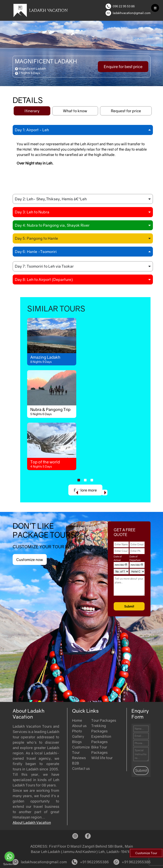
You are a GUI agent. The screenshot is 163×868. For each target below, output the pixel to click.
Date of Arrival (118, 558)
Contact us (81, 768)
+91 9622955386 (90, 862)
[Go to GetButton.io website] (10, 864)
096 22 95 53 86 (124, 6)
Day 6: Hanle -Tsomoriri (36, 251)
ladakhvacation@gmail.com (132, 13)
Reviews (79, 758)
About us (79, 726)
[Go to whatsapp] (10, 857)
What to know (75, 111)
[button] (79, 480)
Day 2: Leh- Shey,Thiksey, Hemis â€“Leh (51, 199)
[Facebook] (88, 836)
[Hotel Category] (137, 571)
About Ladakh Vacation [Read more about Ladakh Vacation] (32, 822)
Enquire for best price (123, 67)
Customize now (30, 559)
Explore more (85, 490)
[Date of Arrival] (121, 565)
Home (77, 720)
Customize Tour (146, 853)
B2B (76, 763)
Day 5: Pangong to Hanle (36, 238)
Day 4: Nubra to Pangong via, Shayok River (52, 225)
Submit (129, 606)
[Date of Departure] (137, 565)
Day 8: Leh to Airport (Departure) (44, 279)
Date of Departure (135, 558)
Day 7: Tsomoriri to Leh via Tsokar (44, 266)
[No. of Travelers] (121, 571)
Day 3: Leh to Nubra (32, 212)
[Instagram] (75, 836)
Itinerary (32, 111)
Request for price (126, 111)
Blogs (77, 742)
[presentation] (78, 492)
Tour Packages (104, 720)
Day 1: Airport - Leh (32, 130)
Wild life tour (102, 758)
